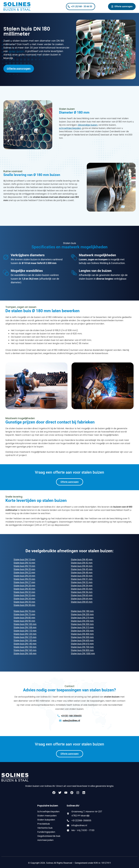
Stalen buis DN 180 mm (82, 611)
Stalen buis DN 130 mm (25, 641)
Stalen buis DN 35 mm (24, 602)
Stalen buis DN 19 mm (24, 566)
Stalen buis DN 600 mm (82, 641)
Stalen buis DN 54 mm (82, 586)
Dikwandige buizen (88, 125)
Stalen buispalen (46, 820)
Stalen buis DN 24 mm (24, 576)
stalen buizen (16, 51)
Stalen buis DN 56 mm (82, 592)
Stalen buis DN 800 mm (82, 650)
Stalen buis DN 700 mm (82, 647)
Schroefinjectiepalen (48, 812)
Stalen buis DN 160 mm (25, 650)
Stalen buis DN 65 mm (82, 602)
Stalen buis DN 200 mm (82, 614)
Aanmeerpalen (45, 840)
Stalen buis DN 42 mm (82, 563)
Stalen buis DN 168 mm (25, 654)
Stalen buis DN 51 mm (82, 579)
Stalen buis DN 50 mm (82, 576)
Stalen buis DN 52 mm (82, 582)
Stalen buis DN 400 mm (82, 634)
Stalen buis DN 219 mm (82, 618)
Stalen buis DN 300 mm (82, 624)
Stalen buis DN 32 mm (24, 592)
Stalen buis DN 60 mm (82, 595)
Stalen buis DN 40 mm (82, 560)
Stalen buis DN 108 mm (25, 627)
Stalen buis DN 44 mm (82, 566)
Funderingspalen (46, 832)
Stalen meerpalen (47, 816)
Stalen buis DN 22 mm (24, 573)
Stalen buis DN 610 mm (82, 644)
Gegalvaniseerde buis (49, 836)
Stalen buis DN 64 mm (82, 599)
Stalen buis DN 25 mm (24, 579)
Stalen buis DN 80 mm (24, 618)
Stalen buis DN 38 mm (24, 605)
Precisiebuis (44, 824)
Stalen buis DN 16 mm (24, 563)
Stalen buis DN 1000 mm (83, 654)
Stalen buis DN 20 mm (24, 569)
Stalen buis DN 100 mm (25, 624)
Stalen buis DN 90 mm (24, 621)
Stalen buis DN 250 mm (82, 621)
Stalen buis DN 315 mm (82, 627)
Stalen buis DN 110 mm (25, 631)
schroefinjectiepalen (70, 128)
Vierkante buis (45, 828)
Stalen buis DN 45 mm (82, 569)
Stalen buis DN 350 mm (82, 631)
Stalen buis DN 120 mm (25, 634)
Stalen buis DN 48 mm (82, 573)
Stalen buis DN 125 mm (25, 637)
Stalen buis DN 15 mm (24, 560)
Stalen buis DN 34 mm (24, 599)
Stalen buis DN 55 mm (82, 589)
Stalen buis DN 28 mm (24, 586)
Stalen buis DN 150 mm (25, 647)
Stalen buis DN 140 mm (25, 644)
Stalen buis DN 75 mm (24, 614)
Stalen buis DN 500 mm (82, 637)
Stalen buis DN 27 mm (24, 582)
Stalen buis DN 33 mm (24, 595)
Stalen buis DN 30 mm (24, 589)
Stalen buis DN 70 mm (24, 611)
